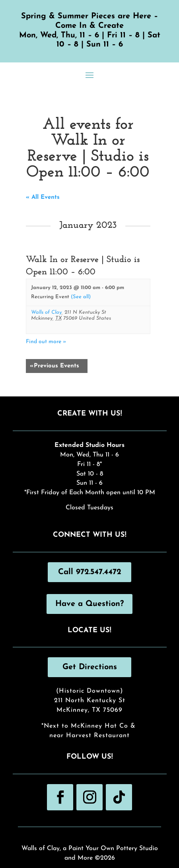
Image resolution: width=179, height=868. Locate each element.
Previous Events (54, 366)
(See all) (81, 297)
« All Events (43, 197)
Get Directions (90, 667)
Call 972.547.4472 (90, 572)
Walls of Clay (46, 312)
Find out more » (46, 342)
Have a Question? (89, 604)
